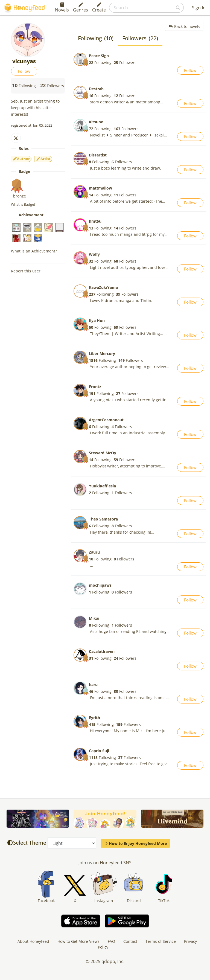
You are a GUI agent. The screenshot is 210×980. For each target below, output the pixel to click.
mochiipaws (100, 585)
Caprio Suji (99, 751)
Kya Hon (97, 320)
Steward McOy (103, 453)
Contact (130, 941)
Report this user (26, 271)
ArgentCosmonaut (106, 420)
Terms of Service (161, 941)
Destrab (96, 89)
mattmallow (100, 188)
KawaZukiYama (103, 287)
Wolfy (94, 254)
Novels (62, 8)
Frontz (95, 387)
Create (99, 8)
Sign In (199, 8)
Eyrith (94, 718)
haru (93, 684)
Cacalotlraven (102, 651)
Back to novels (184, 26)
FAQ (111, 941)
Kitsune (96, 122)
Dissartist (98, 155)
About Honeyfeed (33, 941)
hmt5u (95, 221)
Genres (81, 8)
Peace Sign (99, 56)
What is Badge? (23, 204)
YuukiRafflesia (102, 486)
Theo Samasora (103, 519)
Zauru (94, 552)
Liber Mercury (102, 354)
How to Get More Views (78, 941)
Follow (24, 71)
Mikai (94, 618)
